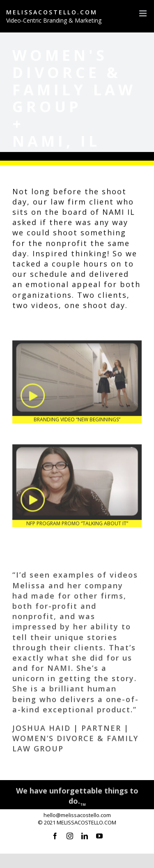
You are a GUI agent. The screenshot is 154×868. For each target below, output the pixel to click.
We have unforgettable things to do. (77, 797)
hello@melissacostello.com (77, 815)
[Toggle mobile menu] (144, 13)
